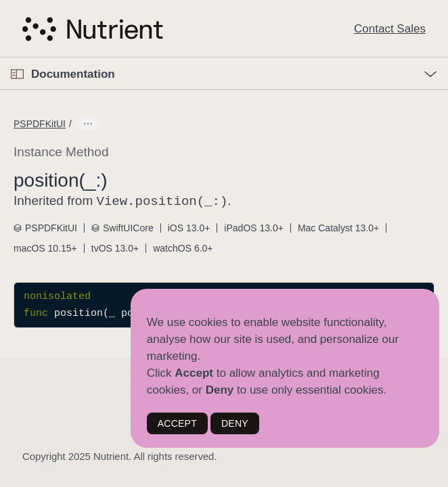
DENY (235, 423)
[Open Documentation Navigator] (17, 74)
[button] (0, 58)
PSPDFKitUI (40, 124)
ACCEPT (177, 423)
